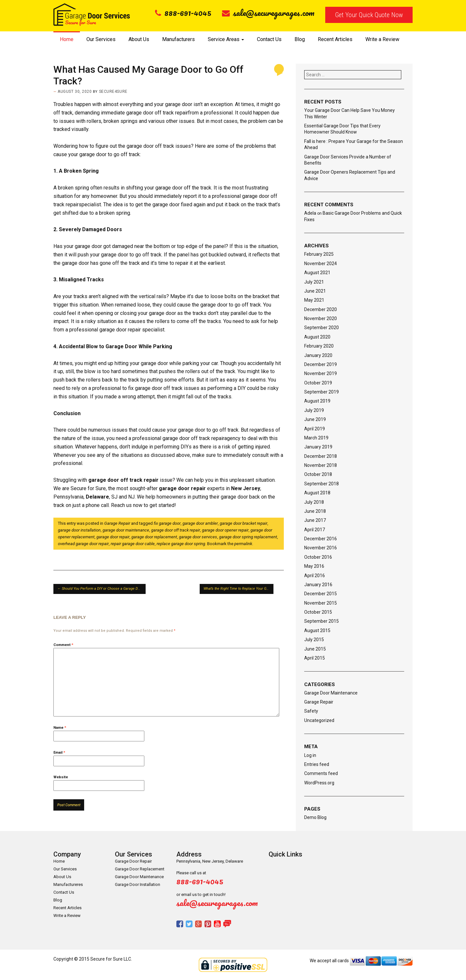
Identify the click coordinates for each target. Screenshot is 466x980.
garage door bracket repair (244, 523)
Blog (300, 39)
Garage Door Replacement (140, 869)
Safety (311, 711)
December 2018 (321, 456)
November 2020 (321, 318)
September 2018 (322, 484)
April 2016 (315, 576)
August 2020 (317, 337)
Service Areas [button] (226, 39)
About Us (139, 39)
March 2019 (316, 438)
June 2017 (315, 520)
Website (61, 777)
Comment (63, 645)
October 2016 (318, 557)
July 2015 (314, 640)
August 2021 (317, 273)
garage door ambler (200, 523)
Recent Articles (335, 39)
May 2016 (314, 566)
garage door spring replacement (248, 537)
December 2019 (321, 364)
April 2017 (315, 530)
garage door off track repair (123, 480)
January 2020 (318, 355)
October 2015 (318, 612)
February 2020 (319, 346)
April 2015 (315, 658)
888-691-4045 (183, 13)
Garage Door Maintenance (331, 693)
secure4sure (113, 92)
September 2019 (322, 392)
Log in (310, 755)
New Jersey (246, 488)
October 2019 (318, 383)
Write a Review (382, 39)
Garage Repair (117, 523)
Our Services (101, 39)
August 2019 (317, 401)
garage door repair (182, 488)
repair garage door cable (133, 544)
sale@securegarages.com (268, 13)
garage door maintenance (126, 530)
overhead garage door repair (83, 544)
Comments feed (321, 773)
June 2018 (315, 511)
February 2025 (319, 254)
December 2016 (321, 539)
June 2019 (315, 419)
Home (67, 39)
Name (60, 728)
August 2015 (317, 630)
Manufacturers (178, 39)
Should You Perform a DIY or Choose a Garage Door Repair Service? (101, 589)
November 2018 (321, 465)
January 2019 (318, 447)
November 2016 (321, 548)
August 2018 (317, 493)
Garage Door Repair (133, 861)
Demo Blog (315, 817)
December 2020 (321, 309)
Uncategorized (319, 720)
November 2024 (321, 264)
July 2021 (314, 282)
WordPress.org (319, 783)
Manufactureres (68, 884)
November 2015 (321, 603)
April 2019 (315, 429)
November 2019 (321, 373)
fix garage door (167, 523)
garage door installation (79, 530)
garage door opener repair (225, 530)
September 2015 (322, 621)
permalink (243, 544)
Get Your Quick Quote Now (369, 15)
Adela (310, 213)
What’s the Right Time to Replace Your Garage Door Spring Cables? (239, 589)
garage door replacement (154, 537)
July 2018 (314, 502)
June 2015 (315, 649)
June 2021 (315, 291)
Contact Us (269, 39)
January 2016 (318, 585)
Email (59, 753)
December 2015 (321, 594)
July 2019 (314, 410)
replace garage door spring (181, 544)
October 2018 (318, 474)
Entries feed (317, 764)
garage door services (198, 537)
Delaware (97, 497)
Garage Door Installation (138, 884)
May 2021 (314, 300)
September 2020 (322, 328)
